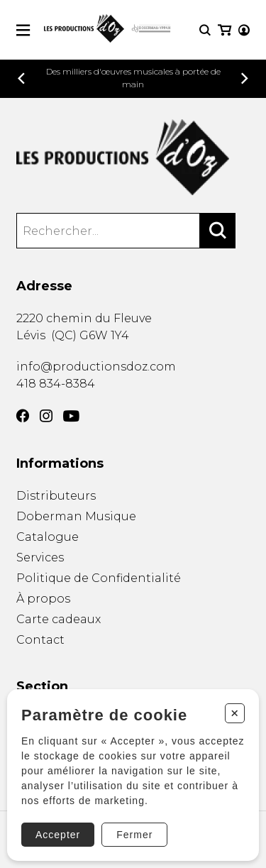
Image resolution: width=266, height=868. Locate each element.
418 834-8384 (56, 384)
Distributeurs (56, 496)
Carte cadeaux (59, 619)
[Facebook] (23, 416)
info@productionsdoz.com (96, 367)
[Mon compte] (244, 30)
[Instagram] (46, 416)
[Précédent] (21, 78)
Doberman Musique (76, 516)
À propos (43, 599)
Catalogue (48, 537)
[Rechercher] (218, 231)
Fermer (134, 835)
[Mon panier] (225, 30)
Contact (40, 640)
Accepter (58, 835)
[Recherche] (205, 30)
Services (40, 557)
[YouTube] (71, 416)
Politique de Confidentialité (99, 578)
